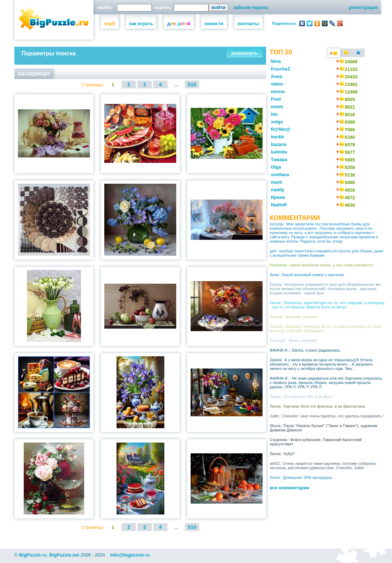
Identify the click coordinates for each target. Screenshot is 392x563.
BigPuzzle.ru (33, 555)
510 (192, 84)
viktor (277, 84)
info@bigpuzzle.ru (130, 555)
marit (276, 182)
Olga (276, 167)
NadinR (279, 205)
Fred (276, 99)
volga (277, 122)
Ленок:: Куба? (282, 454)
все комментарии (290, 488)
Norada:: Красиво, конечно (294, 317)
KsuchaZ (281, 69)
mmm (277, 107)
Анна (277, 76)
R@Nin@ (281, 129)
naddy (278, 190)
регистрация (363, 7)
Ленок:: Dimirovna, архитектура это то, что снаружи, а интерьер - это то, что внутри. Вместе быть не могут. (327, 305)
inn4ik (277, 137)
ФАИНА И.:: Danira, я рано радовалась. (305, 350)
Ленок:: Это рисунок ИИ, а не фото (301, 397)
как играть (141, 24)
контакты (248, 24)
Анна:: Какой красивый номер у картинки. (307, 275)
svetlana (280, 175)
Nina (276, 61)
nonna (278, 91)
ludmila (279, 152)
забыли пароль (251, 7)
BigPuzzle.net (64, 555)
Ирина (278, 197)
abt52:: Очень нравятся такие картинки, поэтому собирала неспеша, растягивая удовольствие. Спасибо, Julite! (323, 466)
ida (274, 114)
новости (214, 24)
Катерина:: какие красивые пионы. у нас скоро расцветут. (322, 265)
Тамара (279, 159)
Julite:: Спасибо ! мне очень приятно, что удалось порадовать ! (327, 416)
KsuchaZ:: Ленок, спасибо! (293, 340)
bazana (279, 144)
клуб (110, 24)
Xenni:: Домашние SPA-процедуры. (302, 477)
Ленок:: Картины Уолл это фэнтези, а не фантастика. (318, 406)
